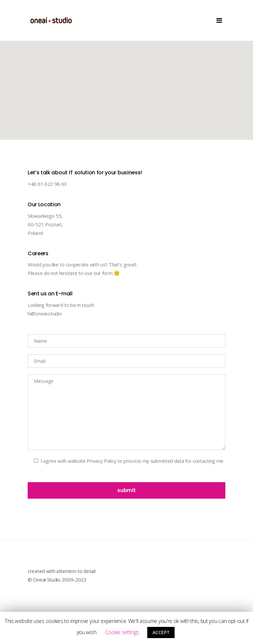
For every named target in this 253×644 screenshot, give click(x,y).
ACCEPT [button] (161, 632)
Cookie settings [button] (122, 632)
